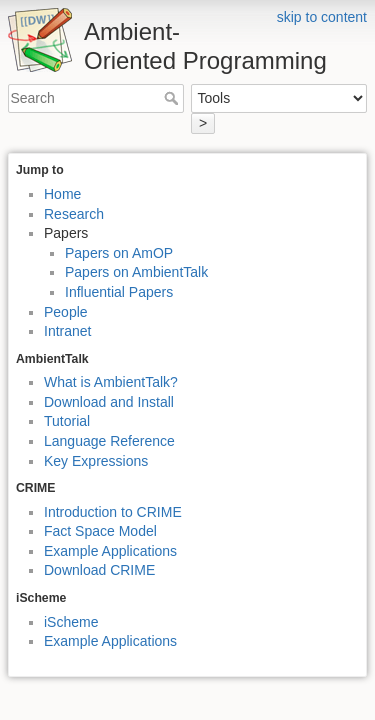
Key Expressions (96, 461)
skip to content (322, 17)
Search (173, 98)
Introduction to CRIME (113, 512)
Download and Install (109, 402)
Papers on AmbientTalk (136, 272)
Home (62, 194)
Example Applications (110, 551)
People (66, 312)
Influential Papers (119, 292)
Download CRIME (99, 570)
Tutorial (67, 421)
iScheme (71, 622)
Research (74, 214)
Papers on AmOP (119, 253)
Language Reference (109, 441)
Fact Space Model (100, 531)
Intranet (67, 331)
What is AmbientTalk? (111, 382)
